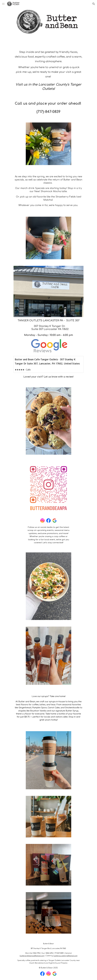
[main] (48, 64)
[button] (3, 4)
